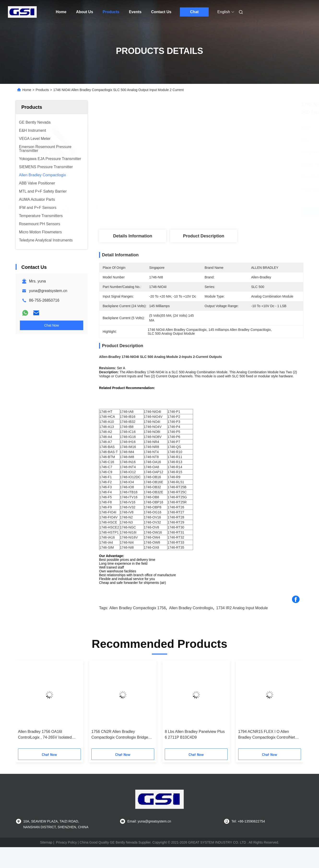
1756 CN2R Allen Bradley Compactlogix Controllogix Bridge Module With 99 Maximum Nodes (120, 735)
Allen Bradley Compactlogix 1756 (138, 608)
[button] (26, 706)
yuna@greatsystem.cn (48, 291)
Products (111, 12)
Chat (195, 12)
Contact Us (161, 12)
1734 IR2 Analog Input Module (242, 608)
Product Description (204, 236)
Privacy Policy (66, 842)
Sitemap (46, 842)
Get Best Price (228, 212)
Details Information (133, 236)
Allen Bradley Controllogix (191, 608)
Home (61, 12)
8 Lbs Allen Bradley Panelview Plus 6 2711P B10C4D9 (195, 734)
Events (135, 12)
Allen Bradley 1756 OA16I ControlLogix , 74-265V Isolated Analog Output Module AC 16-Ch (46, 735)
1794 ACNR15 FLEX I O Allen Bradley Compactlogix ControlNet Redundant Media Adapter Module (267, 735)
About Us (85, 12)
